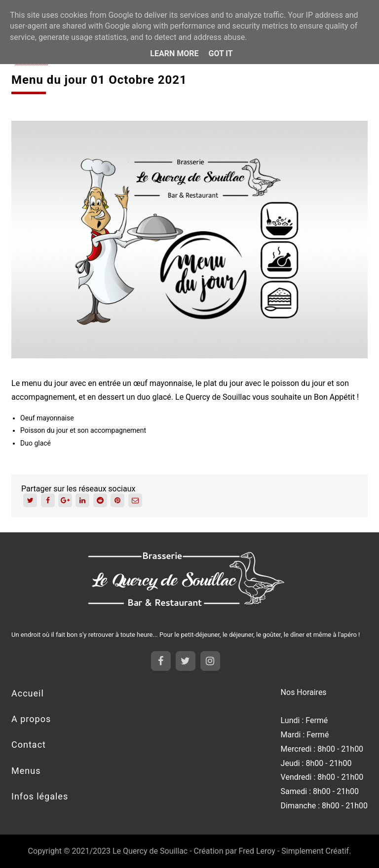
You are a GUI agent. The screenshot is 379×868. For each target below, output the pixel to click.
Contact (29, 745)
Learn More (174, 53)
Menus (26, 771)
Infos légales (40, 796)
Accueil (28, 693)
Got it (220, 53)
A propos (31, 719)
